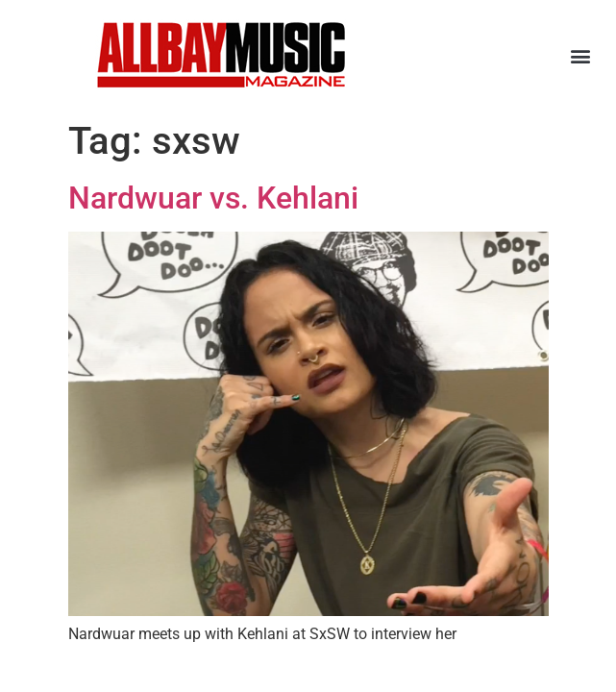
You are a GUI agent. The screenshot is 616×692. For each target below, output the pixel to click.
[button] (581, 55)
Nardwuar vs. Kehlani (213, 198)
